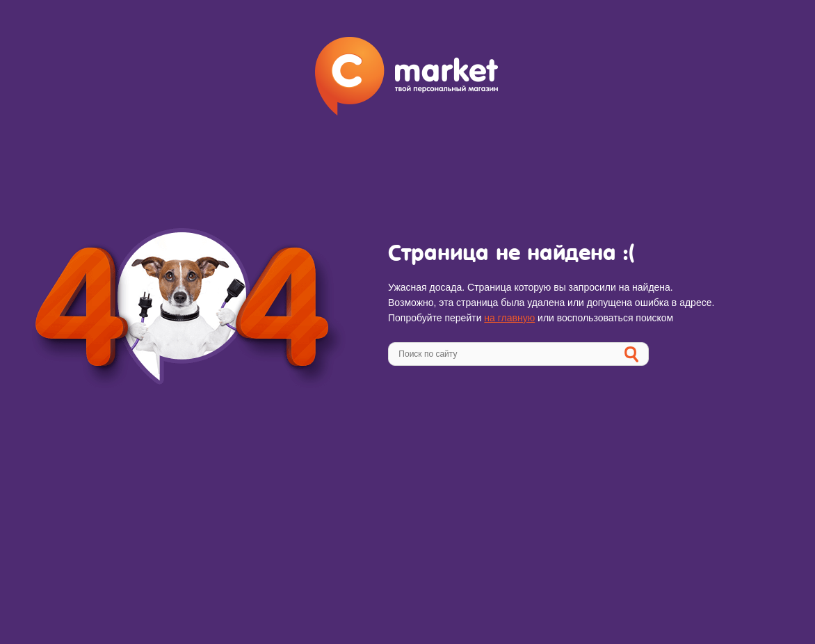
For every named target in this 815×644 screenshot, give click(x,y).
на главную (509, 318)
